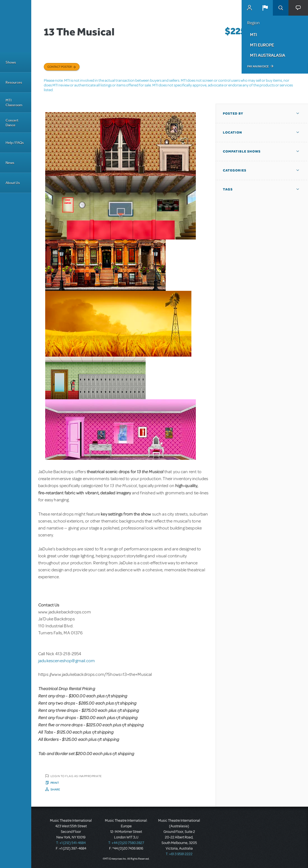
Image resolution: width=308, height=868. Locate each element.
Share (55, 789)
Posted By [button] (233, 113)
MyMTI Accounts (249, 8)
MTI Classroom (14, 103)
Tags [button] (228, 189)
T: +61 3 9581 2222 (179, 854)
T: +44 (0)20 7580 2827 (126, 843)
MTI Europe (262, 45)
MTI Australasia (268, 55)
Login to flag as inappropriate (76, 776)
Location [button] (233, 132)
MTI (253, 35)
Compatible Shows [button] (242, 151)
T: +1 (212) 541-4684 (71, 843)
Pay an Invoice (258, 66)
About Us (13, 183)
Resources (14, 82)
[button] (265, 8)
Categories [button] (235, 170)
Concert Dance (12, 123)
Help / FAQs (15, 143)
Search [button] (281, 8)
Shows (11, 62)
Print (55, 783)
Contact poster (60, 67)
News (10, 163)
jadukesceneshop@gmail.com (67, 661)
